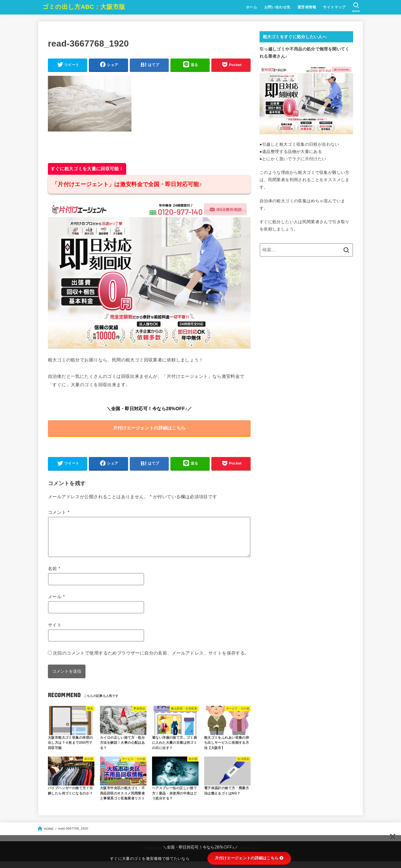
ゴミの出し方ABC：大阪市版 (84, 7)
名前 (54, 575)
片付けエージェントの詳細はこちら (149, 428)
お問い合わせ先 (277, 7)
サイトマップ (334, 7)
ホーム (251, 7)
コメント (59, 512)
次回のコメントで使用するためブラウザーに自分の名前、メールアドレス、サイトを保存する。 (151, 660)
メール (56, 603)
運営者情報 (306, 7)
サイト (55, 631)
